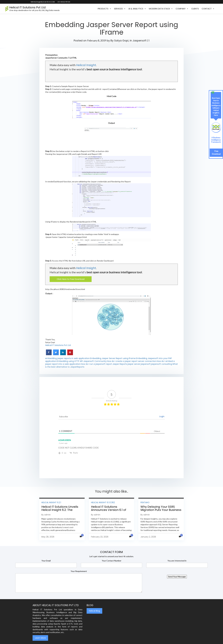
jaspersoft (146, 364)
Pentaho (145, 502)
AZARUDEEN (65, 440)
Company (182, 9)
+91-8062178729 (64, 2)
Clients (195, 9)
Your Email (46, 561)
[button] (217, 9)
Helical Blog (94, 611)
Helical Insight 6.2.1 (51, 502)
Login (162, 416)
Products (104, 9)
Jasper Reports (120, 364)
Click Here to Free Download (71, 279)
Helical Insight (86, 65)
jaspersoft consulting (161, 364)
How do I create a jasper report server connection (132, 361)
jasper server (134, 364)
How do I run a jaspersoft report (96, 364)
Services (120, 9)
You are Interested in (177, 561)
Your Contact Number (112, 561)
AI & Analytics (137, 9)
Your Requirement (79, 571)
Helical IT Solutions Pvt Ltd (58, 345)
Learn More (40, 638)
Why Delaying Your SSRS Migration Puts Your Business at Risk (161, 510)
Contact (208, 9)
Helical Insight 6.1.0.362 (103, 502)
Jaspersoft (140, 41)
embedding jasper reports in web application (67, 358)
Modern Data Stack (161, 9)
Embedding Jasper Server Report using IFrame (113, 358)
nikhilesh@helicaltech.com (43, 2)
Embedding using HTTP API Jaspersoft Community (82, 361)
